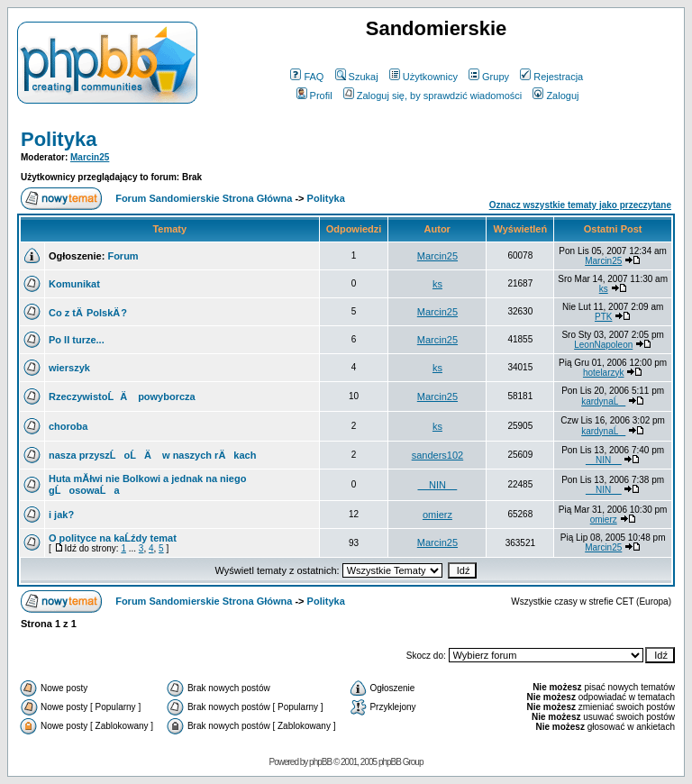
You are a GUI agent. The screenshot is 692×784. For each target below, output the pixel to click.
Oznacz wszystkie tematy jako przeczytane (580, 205)
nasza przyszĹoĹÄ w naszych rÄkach (152, 455)
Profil (314, 96)
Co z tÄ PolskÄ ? (88, 313)
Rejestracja (551, 77)
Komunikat (74, 284)
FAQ (307, 77)
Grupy (489, 77)
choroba (68, 426)
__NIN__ (603, 460)
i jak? (61, 515)
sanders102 (438, 455)
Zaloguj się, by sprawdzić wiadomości (432, 96)
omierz (437, 515)
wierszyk (69, 368)
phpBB (320, 762)
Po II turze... (77, 340)
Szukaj (357, 77)
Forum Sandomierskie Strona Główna (204, 198)
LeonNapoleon (603, 345)
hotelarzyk (604, 373)
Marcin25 (90, 157)
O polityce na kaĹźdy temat (113, 538)
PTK (603, 317)
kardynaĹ (603, 401)
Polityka (59, 139)
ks (437, 284)
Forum (123, 256)
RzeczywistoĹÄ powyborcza (122, 397)
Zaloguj (555, 96)
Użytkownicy (423, 77)
